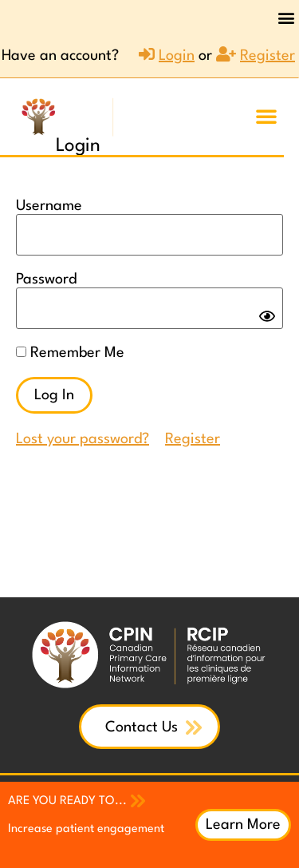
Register (193, 439)
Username (49, 206)
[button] (286, 17)
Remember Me (70, 353)
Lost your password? (83, 439)
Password (46, 279)
